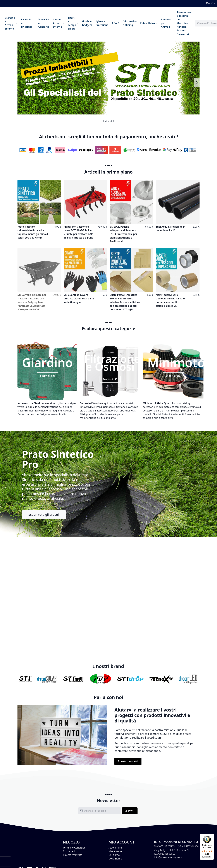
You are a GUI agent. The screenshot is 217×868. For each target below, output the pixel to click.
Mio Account (116, 851)
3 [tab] (108, 121)
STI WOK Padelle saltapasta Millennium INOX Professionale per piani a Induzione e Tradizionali (123, 234)
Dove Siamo (115, 859)
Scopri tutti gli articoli (44, 515)
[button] (211, 3)
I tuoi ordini (115, 848)
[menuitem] (11, 23)
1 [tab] (103, 121)
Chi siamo (114, 855)
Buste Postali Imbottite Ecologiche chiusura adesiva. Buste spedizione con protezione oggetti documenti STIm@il (125, 302)
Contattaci (69, 851)
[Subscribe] (130, 811)
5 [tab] (114, 121)
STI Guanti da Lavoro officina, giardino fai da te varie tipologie (79, 299)
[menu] (98, 23)
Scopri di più (47, 376)
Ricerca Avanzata (73, 855)
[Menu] (212, 836)
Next (197, 82)
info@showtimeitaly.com (168, 857)
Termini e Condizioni (75, 848)
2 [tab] (106, 121)
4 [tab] (111, 121)
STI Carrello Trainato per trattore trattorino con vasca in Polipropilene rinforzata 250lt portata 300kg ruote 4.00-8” (32, 302)
